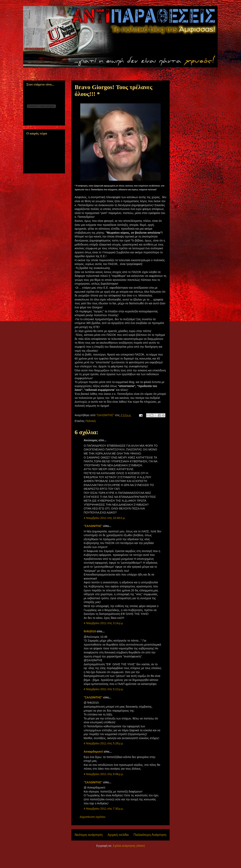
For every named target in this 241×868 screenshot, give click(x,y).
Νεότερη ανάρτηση (89, 835)
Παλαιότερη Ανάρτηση (150, 835)
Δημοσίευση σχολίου (93, 817)
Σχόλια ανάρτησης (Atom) (129, 846)
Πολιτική (91, 421)
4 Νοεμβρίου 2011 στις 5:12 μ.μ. (104, 689)
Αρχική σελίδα (118, 835)
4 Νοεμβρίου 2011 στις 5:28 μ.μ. (104, 743)
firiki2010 (90, 631)
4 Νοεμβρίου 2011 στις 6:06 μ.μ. (104, 774)
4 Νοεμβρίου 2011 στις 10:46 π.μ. (105, 518)
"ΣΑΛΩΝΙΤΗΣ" (93, 526)
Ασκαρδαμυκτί (93, 752)
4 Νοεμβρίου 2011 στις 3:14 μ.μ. (104, 623)
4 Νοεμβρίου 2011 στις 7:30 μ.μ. (104, 809)
